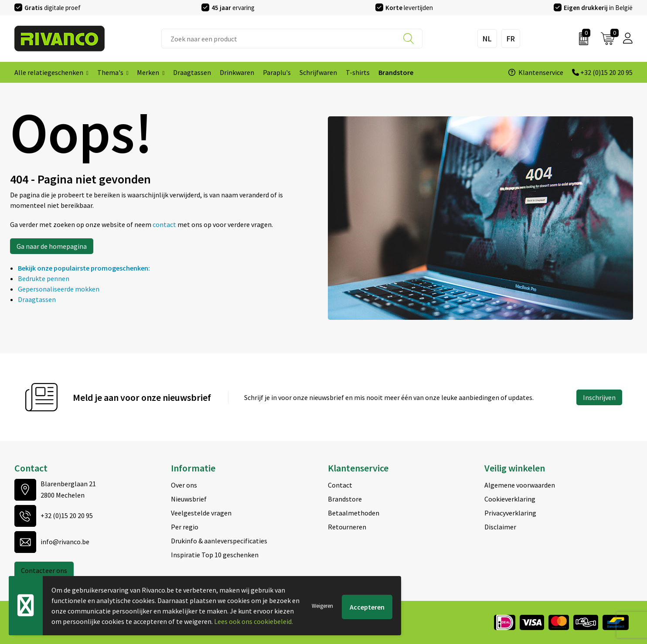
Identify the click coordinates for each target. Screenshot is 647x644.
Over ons (184, 485)
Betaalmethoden (354, 513)
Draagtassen (37, 299)
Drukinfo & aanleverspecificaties (219, 541)
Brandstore (345, 499)
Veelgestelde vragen (201, 513)
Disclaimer (500, 527)
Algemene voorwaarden (520, 485)
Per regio (185, 527)
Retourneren (347, 527)
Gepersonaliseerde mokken (59, 289)
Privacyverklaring (510, 513)
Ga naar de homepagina (52, 246)
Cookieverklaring (510, 499)
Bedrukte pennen (44, 278)
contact (165, 224)
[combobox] (292, 39)
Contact (340, 485)
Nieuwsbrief (189, 499)
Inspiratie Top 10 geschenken (215, 555)
